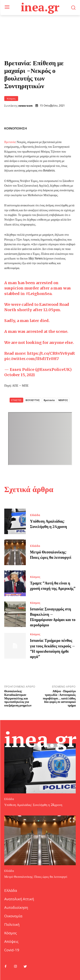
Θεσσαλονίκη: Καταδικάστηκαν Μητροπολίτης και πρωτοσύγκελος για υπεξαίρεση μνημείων (18, 698)
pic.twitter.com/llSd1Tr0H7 (32, 359)
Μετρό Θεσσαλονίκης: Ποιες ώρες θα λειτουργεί (36, 877)
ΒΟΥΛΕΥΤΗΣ (33, 400)
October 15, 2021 (20, 375)
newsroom (25, 106)
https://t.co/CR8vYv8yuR (51, 353)
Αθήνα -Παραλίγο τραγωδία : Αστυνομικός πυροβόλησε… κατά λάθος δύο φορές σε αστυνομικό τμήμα (59, 698)
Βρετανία (10, 142)
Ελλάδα (35, 515)
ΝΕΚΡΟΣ (63, 400)
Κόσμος (11, 99)
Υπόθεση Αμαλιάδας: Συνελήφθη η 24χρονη (33, 805)
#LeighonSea (39, 294)
